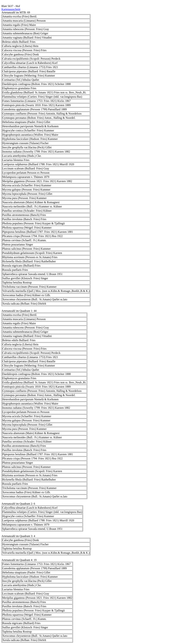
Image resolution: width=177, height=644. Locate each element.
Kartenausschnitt (11, 9)
